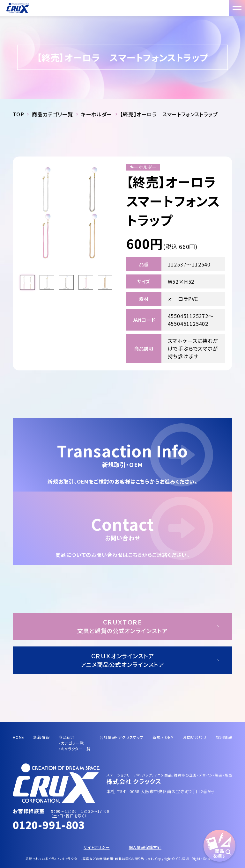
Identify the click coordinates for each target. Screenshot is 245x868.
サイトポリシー (97, 847)
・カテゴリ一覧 (71, 743)
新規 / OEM (163, 737)
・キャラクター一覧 (75, 749)
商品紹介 (67, 737)
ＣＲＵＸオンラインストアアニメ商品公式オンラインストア (123, 660)
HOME (19, 737)
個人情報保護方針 (145, 847)
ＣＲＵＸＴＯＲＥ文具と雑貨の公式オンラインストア (122, 626)
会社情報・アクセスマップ (122, 737)
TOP (18, 114)
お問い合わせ (195, 737)
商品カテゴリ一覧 (52, 114)
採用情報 (224, 737)
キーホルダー (97, 114)
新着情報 (41, 737)
